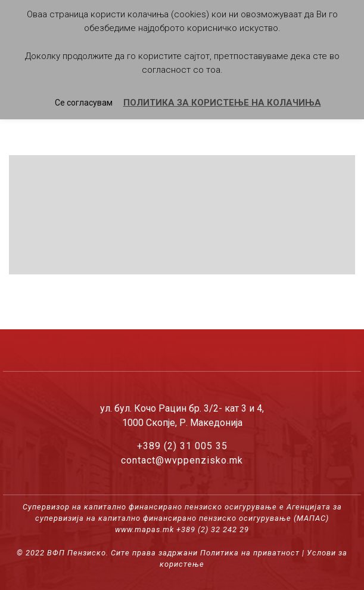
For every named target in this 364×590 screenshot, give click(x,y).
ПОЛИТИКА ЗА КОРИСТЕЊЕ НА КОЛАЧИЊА (222, 103)
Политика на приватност (250, 553)
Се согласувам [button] (84, 103)
